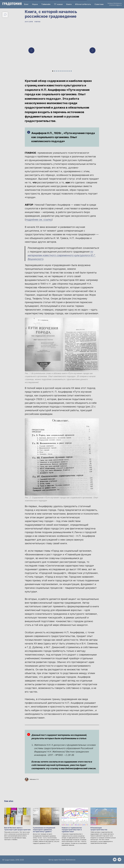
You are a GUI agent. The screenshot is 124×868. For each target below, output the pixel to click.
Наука (35, 4)
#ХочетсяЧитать (83, 4)
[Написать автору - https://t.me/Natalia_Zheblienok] (119, 865)
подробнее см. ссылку (39, 222)
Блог (26, 4)
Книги (69, 4)
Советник (99, 4)
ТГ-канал (58, 4)
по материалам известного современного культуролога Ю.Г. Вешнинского (62, 257)
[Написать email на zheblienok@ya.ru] (115, 865)
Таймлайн (46, 4)
